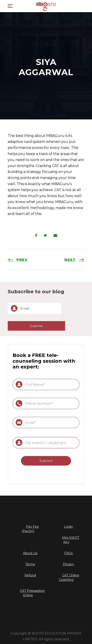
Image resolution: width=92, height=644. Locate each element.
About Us (30, 553)
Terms (30, 564)
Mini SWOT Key (71, 540)
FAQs (68, 553)
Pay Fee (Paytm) (30, 529)
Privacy (69, 564)
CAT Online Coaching (69, 577)
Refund (30, 575)
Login (68, 527)
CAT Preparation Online (32, 593)
